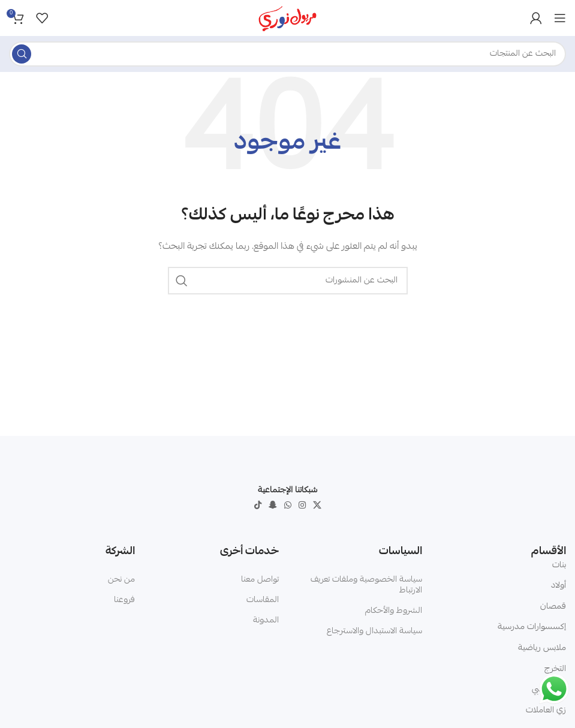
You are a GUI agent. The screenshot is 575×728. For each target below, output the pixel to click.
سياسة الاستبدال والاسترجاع (374, 631)
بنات (559, 565)
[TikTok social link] (258, 506)
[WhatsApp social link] (288, 506)
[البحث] (287, 54)
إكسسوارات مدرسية (532, 627)
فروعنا (124, 600)
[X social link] (317, 506)
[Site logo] (288, 19)
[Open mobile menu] (560, 18)
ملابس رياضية (542, 648)
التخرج (555, 669)
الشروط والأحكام (394, 611)
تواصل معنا (260, 580)
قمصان (553, 607)
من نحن (121, 580)
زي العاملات (546, 711)
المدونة (266, 621)
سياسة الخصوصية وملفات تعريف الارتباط (366, 585)
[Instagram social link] (302, 506)
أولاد (559, 586)
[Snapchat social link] (273, 506)
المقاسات (263, 600)
